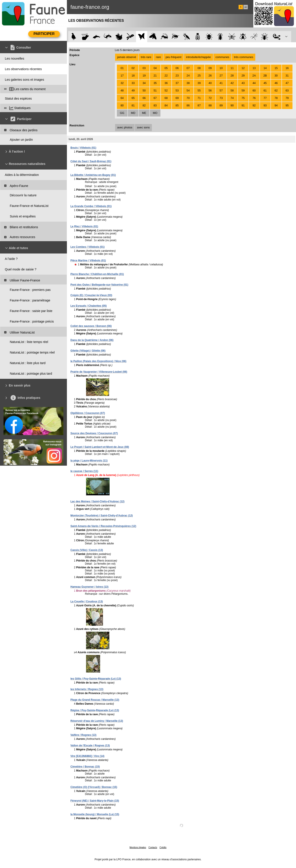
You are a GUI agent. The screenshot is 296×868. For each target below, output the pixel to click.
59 (243, 90)
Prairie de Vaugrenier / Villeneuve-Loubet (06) (99, 372)
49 (133, 90)
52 (166, 90)
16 (287, 68)
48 (122, 90)
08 (199, 68)
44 (254, 83)
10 (221, 68)
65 (133, 98)
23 (177, 76)
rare (158, 57)
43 (243, 83)
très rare (146, 57)
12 (243, 68)
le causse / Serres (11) (84, 471)
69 (177, 98)
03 (144, 68)
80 (122, 105)
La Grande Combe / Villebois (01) (91, 206)
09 (210, 68)
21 (155, 76)
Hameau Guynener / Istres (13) (89, 587)
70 (188, 98)
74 (232, 98)
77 (265, 98)
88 (210, 105)
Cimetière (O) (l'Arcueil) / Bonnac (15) (94, 787)
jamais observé (127, 57)
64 (122, 98)
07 (188, 68)
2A (254, 76)
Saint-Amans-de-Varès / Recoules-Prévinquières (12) (103, 526)
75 (243, 98)
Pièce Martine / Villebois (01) (88, 261)
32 (122, 83)
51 (155, 90)
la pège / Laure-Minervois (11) (89, 461)
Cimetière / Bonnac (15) (85, 767)
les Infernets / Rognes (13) (87, 689)
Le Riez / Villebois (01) (84, 226)
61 (265, 90)
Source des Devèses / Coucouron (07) (94, 433)
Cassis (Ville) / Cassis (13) (87, 550)
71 (199, 98)
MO (155, 113)
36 (166, 83)
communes (222, 57)
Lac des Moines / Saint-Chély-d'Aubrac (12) (97, 501)
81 (133, 105)
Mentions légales (138, 847)
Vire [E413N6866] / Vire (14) (87, 756)
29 (243, 76)
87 (199, 105)
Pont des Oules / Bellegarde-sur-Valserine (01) (99, 285)
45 (265, 83)
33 (133, 83)
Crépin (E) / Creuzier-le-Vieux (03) (91, 295)
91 (243, 105)
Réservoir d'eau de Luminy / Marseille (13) (97, 721)
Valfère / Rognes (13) (83, 735)
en (246, 7)
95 (287, 105)
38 (188, 83)
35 (155, 83)
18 (133, 76)
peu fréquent (173, 57)
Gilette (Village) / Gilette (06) (88, 351)
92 (254, 105)
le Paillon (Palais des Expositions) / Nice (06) (98, 361)
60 (254, 90)
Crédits (163, 847)
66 (144, 98)
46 (276, 83)
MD (133, 113)
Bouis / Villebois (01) (83, 148)
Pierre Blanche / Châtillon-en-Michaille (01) (97, 274)
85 (177, 105)
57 (221, 90)
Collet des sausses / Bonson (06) (91, 326)
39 (199, 83)
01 (122, 68)
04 (155, 68)
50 (144, 90)
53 (177, 90)
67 (155, 98)
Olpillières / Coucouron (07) (88, 413)
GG (122, 113)
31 (287, 76)
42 (232, 83)
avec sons (143, 127)
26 (210, 76)
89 (221, 105)
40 (210, 83)
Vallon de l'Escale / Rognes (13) (90, 746)
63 (287, 90)
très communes (244, 57)
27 (221, 76)
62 (276, 90)
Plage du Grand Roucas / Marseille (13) (95, 700)
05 (166, 68)
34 (144, 83)
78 (276, 98)
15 (276, 68)
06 (177, 68)
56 (210, 90)
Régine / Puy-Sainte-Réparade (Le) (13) (95, 710)
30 (276, 76)
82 (144, 105)
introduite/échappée (199, 57)
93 (265, 105)
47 (287, 83)
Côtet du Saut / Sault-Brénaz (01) (91, 161)
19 (144, 76)
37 (177, 83)
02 (133, 68)
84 (166, 105)
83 (155, 105)
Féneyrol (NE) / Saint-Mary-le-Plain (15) (95, 801)
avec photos (125, 127)
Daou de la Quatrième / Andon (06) (92, 340)
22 (166, 76)
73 (221, 98)
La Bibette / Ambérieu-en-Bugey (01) (93, 175)
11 (232, 68)
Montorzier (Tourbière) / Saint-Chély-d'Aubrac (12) (102, 516)
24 (188, 76)
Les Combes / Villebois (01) (87, 247)
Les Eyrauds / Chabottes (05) (89, 306)
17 (122, 76)
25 (199, 76)
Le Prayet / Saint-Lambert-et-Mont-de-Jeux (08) (100, 447)
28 (232, 76)
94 (276, 105)
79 (287, 98)
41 (221, 83)
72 (210, 98)
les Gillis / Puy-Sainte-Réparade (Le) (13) (96, 679)
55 (199, 90)
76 (254, 98)
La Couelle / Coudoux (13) (87, 602)
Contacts (153, 847)
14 (265, 68)
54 (188, 90)
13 (254, 68)
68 (166, 98)
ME (144, 113)
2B (265, 76)
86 (188, 105)
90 (232, 105)
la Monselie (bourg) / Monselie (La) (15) (95, 814)
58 (232, 90)
